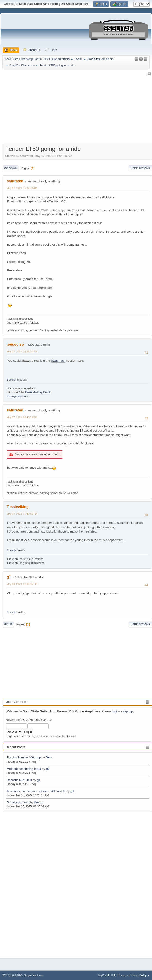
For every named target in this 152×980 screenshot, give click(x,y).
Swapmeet (58, 361)
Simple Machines (33, 975)
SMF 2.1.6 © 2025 (12, 975)
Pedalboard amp (18, 802)
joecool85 (15, 344)
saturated (15, 181)
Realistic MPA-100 (19, 780)
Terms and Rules (128, 975)
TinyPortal (103, 975)
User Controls (16, 702)
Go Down (11, 168)
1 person (12, 380)
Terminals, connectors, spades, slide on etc (36, 791)
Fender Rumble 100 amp (24, 757)
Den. (49, 757)
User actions (140, 168)
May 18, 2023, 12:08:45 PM (22, 584)
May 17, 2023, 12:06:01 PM (22, 351)
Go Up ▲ (144, 975)
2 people (11, 612)
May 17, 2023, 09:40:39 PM (22, 417)
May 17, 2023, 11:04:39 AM (22, 188)
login (115, 711)
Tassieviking (18, 507)
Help (114, 975)
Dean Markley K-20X (38, 392)
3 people (11, 550)
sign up (128, 711)
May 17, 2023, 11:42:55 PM (22, 514)
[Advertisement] (22, 882)
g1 (48, 769)
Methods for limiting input (24, 769)
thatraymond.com (17, 396)
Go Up (8, 624)
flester (39, 802)
